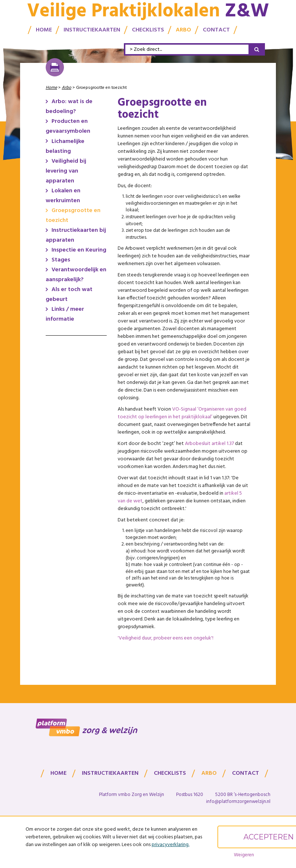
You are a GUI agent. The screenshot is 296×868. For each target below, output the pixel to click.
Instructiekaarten (92, 29)
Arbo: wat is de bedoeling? (69, 107)
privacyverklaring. (170, 845)
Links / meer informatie (65, 314)
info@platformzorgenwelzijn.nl (238, 802)
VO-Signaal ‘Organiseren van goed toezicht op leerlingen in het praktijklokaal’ (182, 413)
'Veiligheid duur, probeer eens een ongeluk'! (166, 638)
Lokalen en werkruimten (63, 196)
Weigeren (244, 855)
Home (44, 29)
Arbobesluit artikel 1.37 (209, 444)
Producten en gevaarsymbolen (68, 126)
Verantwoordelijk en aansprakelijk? (76, 275)
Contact (216, 29)
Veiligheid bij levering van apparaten (66, 171)
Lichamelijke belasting (65, 146)
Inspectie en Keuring (79, 250)
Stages (61, 260)
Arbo (183, 29)
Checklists (148, 29)
